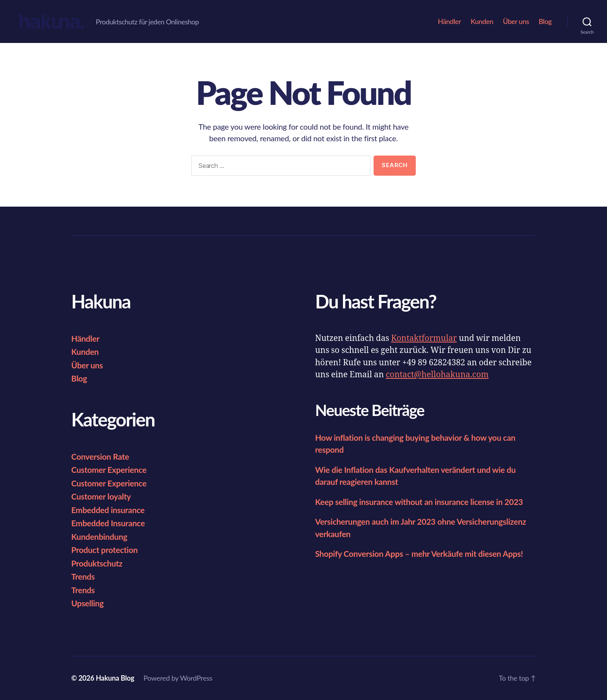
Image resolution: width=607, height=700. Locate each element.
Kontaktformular (424, 338)
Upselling (87, 603)
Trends (83, 576)
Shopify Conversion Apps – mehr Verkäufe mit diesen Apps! (419, 554)
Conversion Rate (100, 456)
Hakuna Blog (115, 678)
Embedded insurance (108, 510)
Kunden (482, 21)
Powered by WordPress (178, 678)
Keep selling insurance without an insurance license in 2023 (419, 502)
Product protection (105, 550)
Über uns (516, 21)
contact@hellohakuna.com (437, 375)
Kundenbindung (99, 537)
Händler (449, 21)
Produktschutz (97, 563)
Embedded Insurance (108, 523)
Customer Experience (109, 470)
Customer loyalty (101, 496)
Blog (545, 21)
